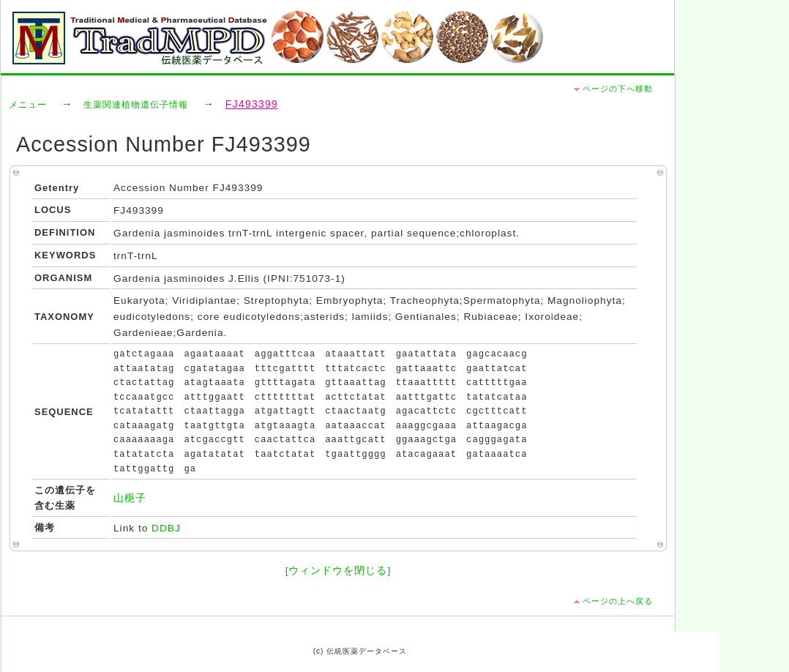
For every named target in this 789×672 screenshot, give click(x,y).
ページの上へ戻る (618, 601)
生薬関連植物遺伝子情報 (136, 105)
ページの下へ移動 (618, 89)
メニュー (28, 105)
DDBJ (166, 528)
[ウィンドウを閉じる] (339, 571)
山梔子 (130, 498)
